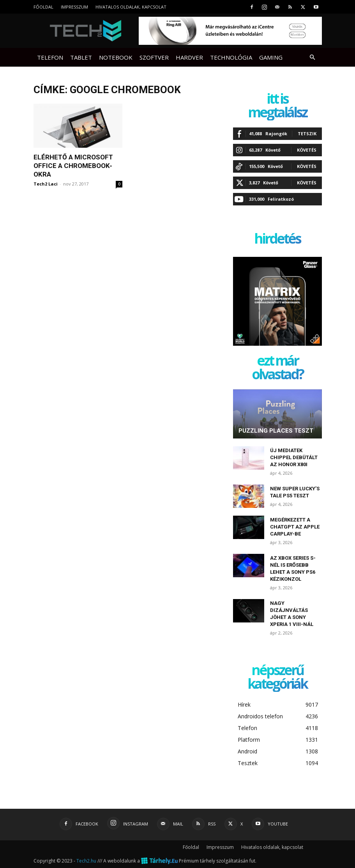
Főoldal (43, 7)
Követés (307, 150)
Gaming (271, 57)
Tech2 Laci (46, 184)
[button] (313, 57)
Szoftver (154, 57)
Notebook (116, 57)
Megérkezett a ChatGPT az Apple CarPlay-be (295, 527)
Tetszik (307, 133)
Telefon (50, 57)
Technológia (231, 57)
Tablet (81, 57)
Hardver (189, 57)
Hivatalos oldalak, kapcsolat (131, 7)
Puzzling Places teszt (276, 431)
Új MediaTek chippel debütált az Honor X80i (294, 457)
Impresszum (74, 7)
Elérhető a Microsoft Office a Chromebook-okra (73, 166)
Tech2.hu (86, 861)
